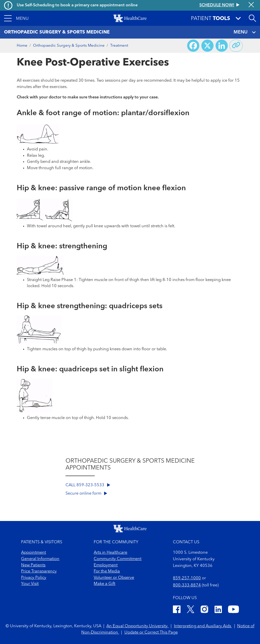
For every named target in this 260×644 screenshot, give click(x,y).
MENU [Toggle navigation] (245, 32)
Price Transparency (39, 571)
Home (22, 46)
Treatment (119, 46)
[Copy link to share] (236, 46)
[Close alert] (251, 5)
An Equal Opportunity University (137, 626)
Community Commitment (118, 559)
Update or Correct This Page (151, 633)
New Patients (33, 565)
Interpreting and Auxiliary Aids (203, 626)
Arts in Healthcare (110, 553)
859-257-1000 (187, 578)
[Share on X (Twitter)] (207, 46)
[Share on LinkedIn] (222, 46)
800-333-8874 (187, 585)
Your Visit (30, 584)
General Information (40, 559)
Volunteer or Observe (114, 578)
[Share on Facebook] (193, 46)
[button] (16, 18)
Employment (106, 565)
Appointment (34, 553)
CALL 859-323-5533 (88, 485)
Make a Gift (104, 584)
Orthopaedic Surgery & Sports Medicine (69, 46)
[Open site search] (252, 18)
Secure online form (86, 494)
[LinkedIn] (218, 610)
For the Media (107, 571)
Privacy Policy (34, 578)
